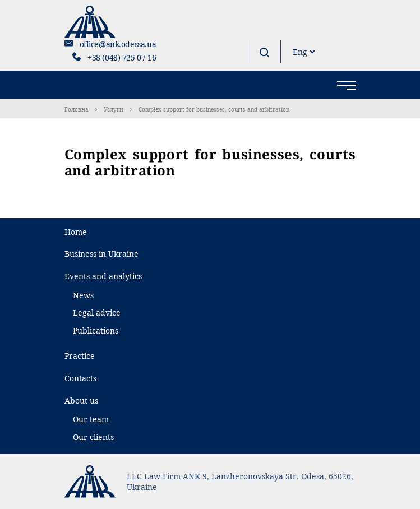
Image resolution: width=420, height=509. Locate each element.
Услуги (114, 109)
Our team (91, 419)
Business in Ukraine (101, 254)
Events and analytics (103, 276)
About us (81, 401)
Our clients (93, 437)
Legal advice (97, 313)
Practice (80, 356)
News (83, 295)
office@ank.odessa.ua (118, 44)
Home (76, 232)
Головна (77, 109)
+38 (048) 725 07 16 (122, 57)
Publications (96, 330)
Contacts (80, 378)
